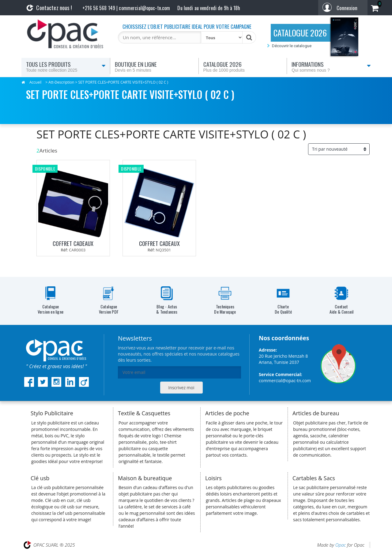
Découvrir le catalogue (292, 46)
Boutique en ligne (154, 66)
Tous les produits (66, 66)
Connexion (347, 8)
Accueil (35, 82)
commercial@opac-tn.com (285, 381)
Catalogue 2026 (243, 66)
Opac (341, 545)
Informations (331, 66)
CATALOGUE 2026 (300, 33)
